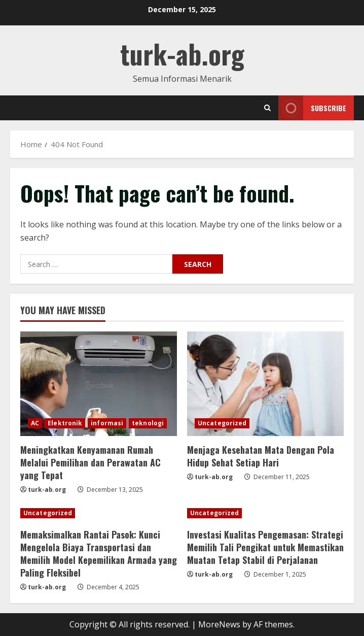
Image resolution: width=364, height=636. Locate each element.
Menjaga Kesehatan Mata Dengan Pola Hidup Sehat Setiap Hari (261, 456)
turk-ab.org (182, 54)
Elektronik (65, 423)
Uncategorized (222, 423)
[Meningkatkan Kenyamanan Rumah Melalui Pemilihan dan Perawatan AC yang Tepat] (99, 384)
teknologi (148, 423)
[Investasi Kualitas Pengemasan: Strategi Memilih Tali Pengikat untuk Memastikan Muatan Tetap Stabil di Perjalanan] (265, 513)
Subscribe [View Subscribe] (312, 108)
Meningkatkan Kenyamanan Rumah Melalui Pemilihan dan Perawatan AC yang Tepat (90, 462)
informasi (107, 423)
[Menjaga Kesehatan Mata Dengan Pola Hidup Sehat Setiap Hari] (265, 384)
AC (35, 423)
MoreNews (219, 624)
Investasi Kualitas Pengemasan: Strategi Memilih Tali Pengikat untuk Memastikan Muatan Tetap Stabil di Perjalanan (265, 547)
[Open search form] (267, 108)
